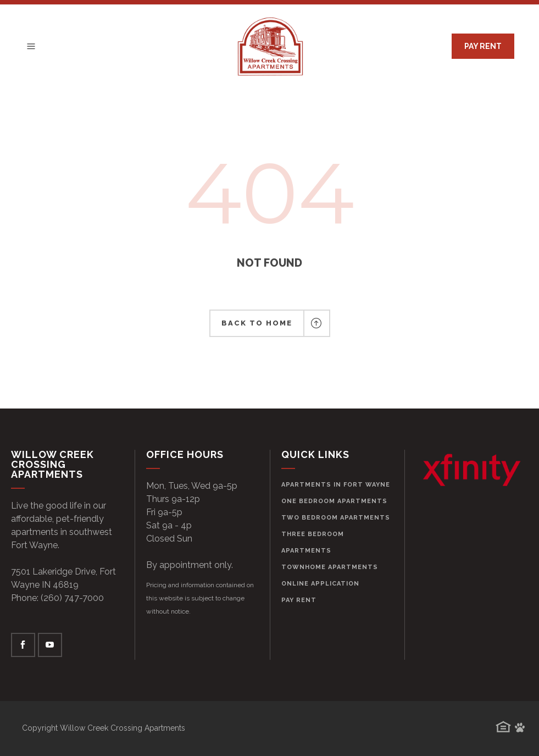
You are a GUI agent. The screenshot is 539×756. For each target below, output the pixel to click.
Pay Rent (299, 600)
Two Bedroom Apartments (336, 518)
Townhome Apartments (330, 567)
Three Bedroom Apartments (313, 542)
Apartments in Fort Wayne (336, 485)
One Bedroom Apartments (334, 501)
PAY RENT (483, 46)
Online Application (320, 584)
